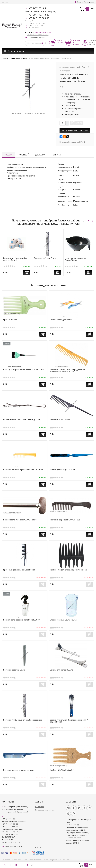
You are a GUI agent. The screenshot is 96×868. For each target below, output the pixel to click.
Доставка (40, 155)
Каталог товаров (14, 51)
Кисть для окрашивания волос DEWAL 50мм (24, 370)
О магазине (40, 807)
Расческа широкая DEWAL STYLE (65, 520)
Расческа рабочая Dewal (45, 258)
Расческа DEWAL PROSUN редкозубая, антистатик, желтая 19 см (68, 371)
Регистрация (89, 2)
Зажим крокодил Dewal (61, 320)
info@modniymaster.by (36, 37)
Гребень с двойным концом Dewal (19, 570)
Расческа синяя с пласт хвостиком (19, 770)
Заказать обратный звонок (38, 35)
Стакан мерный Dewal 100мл (63, 620)
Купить (79, 123)
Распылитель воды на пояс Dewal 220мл (22, 620)
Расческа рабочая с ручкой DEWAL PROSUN (23, 470)
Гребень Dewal (10, 320)
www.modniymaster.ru (43, 32)
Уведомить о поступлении (75, 131)
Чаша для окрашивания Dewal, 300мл (75, 259)
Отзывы (24, 154)
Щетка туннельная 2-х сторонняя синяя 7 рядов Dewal (69, 721)
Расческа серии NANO (60, 420)
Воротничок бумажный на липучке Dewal (15, 259)
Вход (78, 2)
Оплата (57, 155)
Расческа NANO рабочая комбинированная (23, 720)
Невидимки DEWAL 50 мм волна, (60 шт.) (22, 420)
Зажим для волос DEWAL (62, 670)
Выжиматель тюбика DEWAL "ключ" (20, 520)
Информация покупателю (45, 810)
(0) (10, 266)
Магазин (5, 2)
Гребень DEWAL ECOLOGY (62, 770)
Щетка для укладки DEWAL (63, 470)
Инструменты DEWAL (77, 142)
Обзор (9, 155)
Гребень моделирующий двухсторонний (69, 570)
